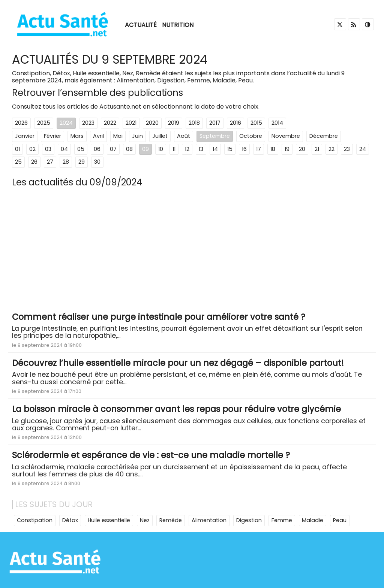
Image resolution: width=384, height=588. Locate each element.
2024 (66, 123)
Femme (282, 520)
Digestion (249, 520)
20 (302, 149)
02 (32, 149)
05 (81, 149)
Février (52, 136)
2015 (256, 123)
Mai (118, 136)
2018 (194, 123)
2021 (131, 123)
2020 (152, 123)
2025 (44, 123)
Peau (340, 520)
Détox (70, 520)
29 (82, 162)
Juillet (160, 136)
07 (113, 149)
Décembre (324, 136)
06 (97, 149)
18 (273, 149)
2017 (215, 123)
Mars (77, 136)
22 (331, 149)
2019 (174, 123)
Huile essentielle (109, 520)
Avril (98, 136)
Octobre (251, 136)
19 (287, 149)
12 (187, 149)
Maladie (313, 520)
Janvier (25, 136)
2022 (110, 123)
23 (347, 149)
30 (97, 162)
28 (66, 162)
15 (230, 149)
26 (34, 162)
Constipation (35, 520)
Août (184, 136)
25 (18, 162)
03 (48, 149)
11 (174, 149)
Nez (145, 520)
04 (64, 149)
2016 (235, 123)
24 (363, 149)
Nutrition (178, 25)
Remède (171, 520)
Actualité (141, 25)
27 (50, 162)
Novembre (286, 136)
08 (129, 149)
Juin (137, 136)
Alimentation (209, 520)
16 (244, 149)
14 (215, 149)
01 (17, 149)
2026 (21, 123)
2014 (277, 123)
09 (145, 149)
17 (259, 149)
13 (201, 149)
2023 (88, 123)
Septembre (215, 136)
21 (317, 149)
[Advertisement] (192, 252)
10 (161, 149)
